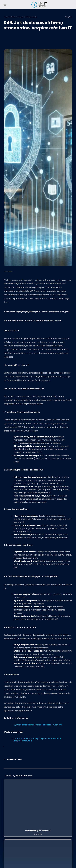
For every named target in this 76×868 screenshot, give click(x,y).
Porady (26, 17)
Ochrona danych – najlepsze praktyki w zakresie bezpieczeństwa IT (38, 740)
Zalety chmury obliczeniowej (38, 831)
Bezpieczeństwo (9, 17)
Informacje (19, 17)
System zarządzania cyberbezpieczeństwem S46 (38, 725)
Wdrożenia (33, 17)
